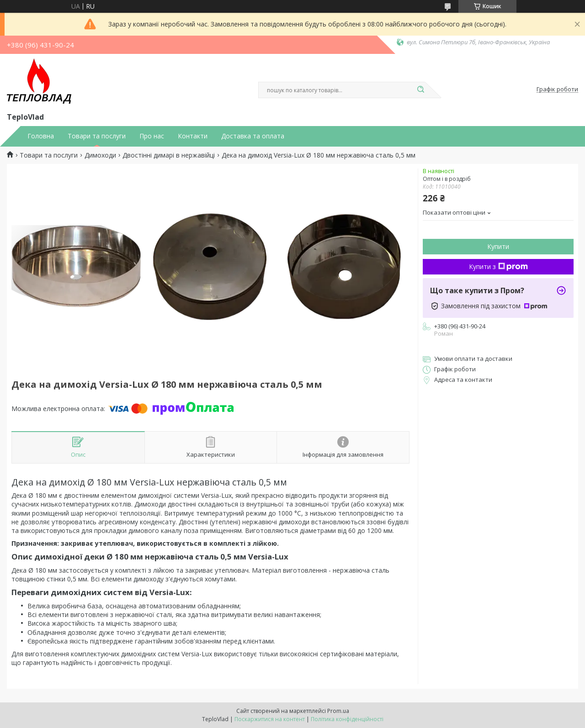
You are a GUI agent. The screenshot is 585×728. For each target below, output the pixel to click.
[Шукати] (420, 90)
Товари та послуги (97, 136)
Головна (41, 136)
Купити (498, 246)
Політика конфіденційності (347, 719)
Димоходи (100, 155)
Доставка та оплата (253, 136)
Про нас (152, 136)
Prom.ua (338, 711)
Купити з (498, 266)
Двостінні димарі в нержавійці (169, 155)
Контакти (193, 136)
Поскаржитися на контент (270, 719)
